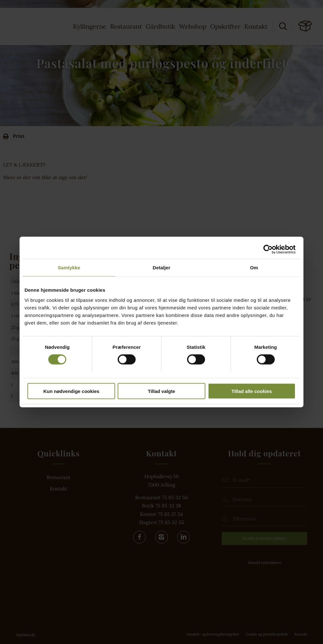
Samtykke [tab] (69, 268)
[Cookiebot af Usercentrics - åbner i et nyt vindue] (268, 249)
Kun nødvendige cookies (71, 391)
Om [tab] (254, 268)
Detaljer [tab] (161, 268)
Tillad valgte (161, 391)
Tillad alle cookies (252, 391)
